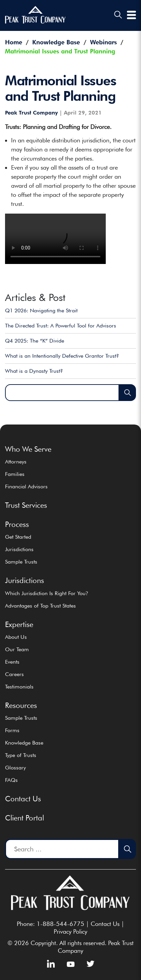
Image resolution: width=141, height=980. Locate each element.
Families (15, 474)
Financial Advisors (26, 486)
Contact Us (23, 799)
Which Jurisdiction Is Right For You (46, 593)
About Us (16, 637)
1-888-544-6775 (60, 924)
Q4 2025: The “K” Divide (35, 341)
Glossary (15, 768)
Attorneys (16, 462)
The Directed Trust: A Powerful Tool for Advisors (61, 326)
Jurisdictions (19, 549)
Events (12, 662)
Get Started (18, 537)
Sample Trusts (21, 562)
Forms (12, 730)
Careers (14, 674)
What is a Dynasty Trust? (34, 371)
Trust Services (26, 505)
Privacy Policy (70, 931)
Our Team (17, 649)
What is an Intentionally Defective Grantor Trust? (62, 356)
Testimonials (19, 687)
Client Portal (25, 818)
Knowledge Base (24, 743)
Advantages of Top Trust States (40, 606)
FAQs (11, 780)
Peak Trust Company (31, 113)
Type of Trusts (21, 755)
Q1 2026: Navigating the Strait (41, 310)
